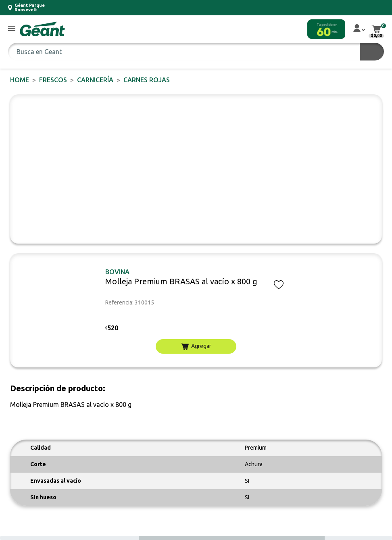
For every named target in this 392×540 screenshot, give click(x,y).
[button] (12, 29)
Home (20, 80)
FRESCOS (53, 80)
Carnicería (95, 80)
